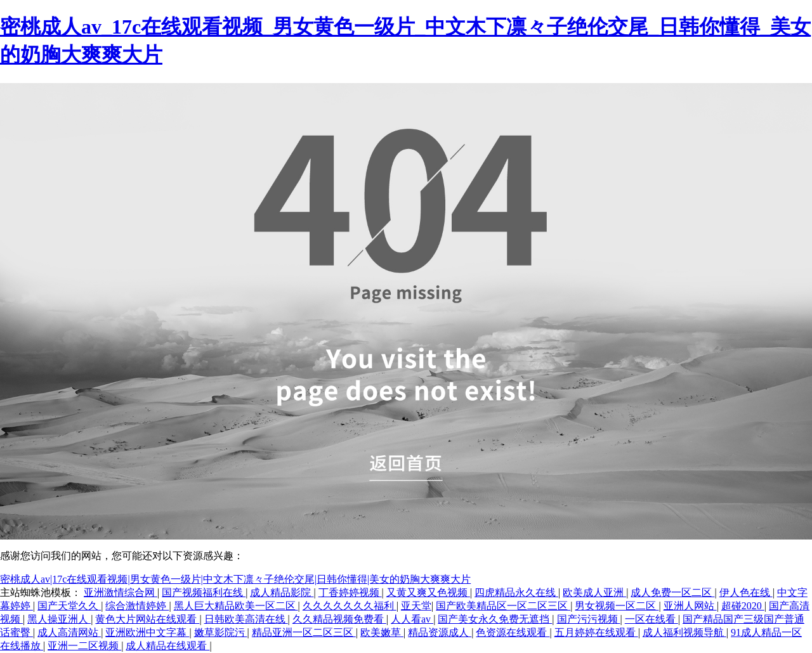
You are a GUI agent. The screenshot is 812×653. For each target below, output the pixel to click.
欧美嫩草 (382, 632)
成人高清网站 (69, 632)
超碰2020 (743, 606)
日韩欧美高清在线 (246, 619)
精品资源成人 (440, 632)
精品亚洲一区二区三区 (304, 632)
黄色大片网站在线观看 (147, 619)
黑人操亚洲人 (59, 619)
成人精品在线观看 (167, 646)
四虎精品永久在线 (516, 592)
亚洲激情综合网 (121, 592)
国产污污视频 (589, 619)
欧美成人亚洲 (594, 592)
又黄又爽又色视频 (428, 592)
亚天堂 (416, 606)
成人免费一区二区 (672, 592)
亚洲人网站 (690, 606)
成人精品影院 (282, 592)
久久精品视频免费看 (339, 619)
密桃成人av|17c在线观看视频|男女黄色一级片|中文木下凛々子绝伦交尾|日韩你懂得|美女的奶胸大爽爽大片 (235, 579)
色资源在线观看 (513, 632)
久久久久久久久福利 (350, 606)
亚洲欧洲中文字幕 (147, 632)
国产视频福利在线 (204, 592)
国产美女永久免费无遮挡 (495, 619)
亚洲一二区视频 (84, 646)
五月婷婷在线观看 (596, 632)
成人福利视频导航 (684, 632)
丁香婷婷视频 (350, 592)
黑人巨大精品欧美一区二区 (236, 606)
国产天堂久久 (69, 606)
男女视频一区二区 (617, 606)
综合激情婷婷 (137, 606)
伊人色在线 (746, 592)
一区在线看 (652, 619)
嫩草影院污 (221, 632)
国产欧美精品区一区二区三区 (503, 606)
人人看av (412, 619)
